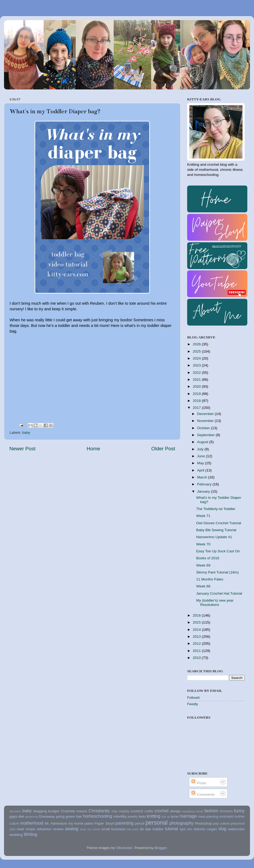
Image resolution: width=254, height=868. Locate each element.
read (20, 829)
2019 (197, 394)
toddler (158, 829)
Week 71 (203, 516)
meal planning (208, 817)
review (58, 829)
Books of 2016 (208, 558)
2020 (197, 386)
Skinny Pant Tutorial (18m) (218, 572)
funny (239, 811)
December (206, 414)
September (206, 435)
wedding (16, 835)
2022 (197, 373)
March (203, 477)
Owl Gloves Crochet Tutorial (219, 523)
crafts (149, 811)
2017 (197, 408)
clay (114, 811)
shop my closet (90, 829)
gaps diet (17, 816)
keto (142, 816)
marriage (188, 816)
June (201, 456)
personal (157, 823)
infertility (120, 816)
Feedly (193, 704)
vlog (222, 829)
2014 (197, 630)
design (175, 811)
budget (54, 811)
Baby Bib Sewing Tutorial (216, 530)
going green (65, 816)
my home (76, 823)
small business (113, 829)
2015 (197, 622)
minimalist (226, 817)
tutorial (172, 829)
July (201, 449)
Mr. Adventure (56, 823)
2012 (197, 644)
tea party (133, 829)
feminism (226, 811)
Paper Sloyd (104, 823)
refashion (44, 829)
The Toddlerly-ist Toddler (216, 509)
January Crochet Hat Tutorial (219, 593)
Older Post (163, 449)
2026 (197, 344)
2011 (197, 651)
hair (79, 816)
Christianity (99, 811)
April (201, 470)
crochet (162, 811)
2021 (197, 380)
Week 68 (203, 586)
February (205, 484)
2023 (197, 365)
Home (93, 449)
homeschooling (97, 816)
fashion (211, 811)
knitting (153, 816)
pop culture (222, 824)
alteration (15, 811)
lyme (175, 816)
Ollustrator (124, 848)
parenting (125, 823)
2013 (197, 637)
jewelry (133, 817)
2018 (197, 401)
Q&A (12, 829)
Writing (30, 834)
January (204, 491)
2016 (197, 615)
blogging (40, 811)
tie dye (145, 829)
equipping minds (193, 811)
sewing (72, 829)
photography (182, 823)
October (204, 428)
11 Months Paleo (210, 579)
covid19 (137, 811)
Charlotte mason (74, 811)
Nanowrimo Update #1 (214, 537)
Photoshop (204, 823)
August (203, 442)
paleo (89, 823)
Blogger (161, 848)
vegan (212, 829)
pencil (139, 823)
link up (166, 817)
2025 (197, 351)
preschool (238, 824)
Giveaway (47, 816)
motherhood (32, 823)
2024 (197, 358)
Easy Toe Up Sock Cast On (218, 551)
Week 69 (203, 565)
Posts (198, 783)
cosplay (124, 811)
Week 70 (203, 544)
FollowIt (193, 698)
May (201, 463)
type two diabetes (193, 829)
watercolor (236, 829)
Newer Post (22, 449)
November (206, 421)
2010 (197, 658)
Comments (203, 795)
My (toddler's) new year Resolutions (215, 603)
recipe (30, 829)
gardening (32, 817)
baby (26, 433)
